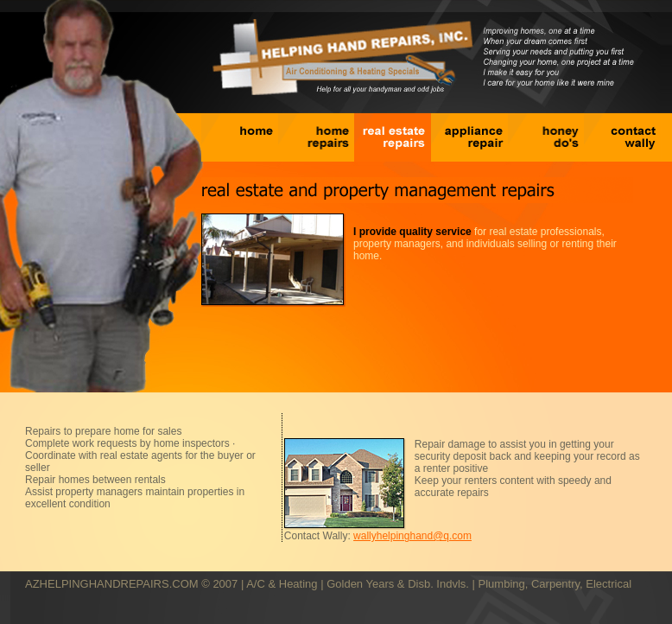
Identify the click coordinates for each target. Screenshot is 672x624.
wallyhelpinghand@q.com (412, 536)
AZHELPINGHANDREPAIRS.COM (112, 584)
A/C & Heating (282, 584)
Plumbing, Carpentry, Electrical (555, 584)
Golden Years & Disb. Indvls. (398, 584)
